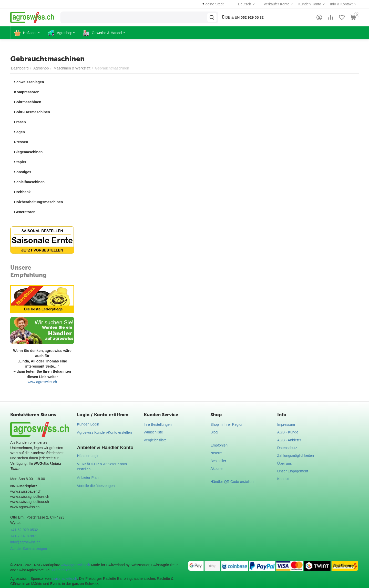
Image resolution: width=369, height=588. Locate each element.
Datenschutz (287, 448)
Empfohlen (219, 445)
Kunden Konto (310, 4)
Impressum (286, 424)
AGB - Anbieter (289, 440)
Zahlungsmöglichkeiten (296, 455)
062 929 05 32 (64, 570)
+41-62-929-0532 (24, 530)
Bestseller (218, 461)
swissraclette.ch (64, 579)
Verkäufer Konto (276, 4)
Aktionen (217, 469)
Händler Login (88, 456)
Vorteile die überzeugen (96, 486)
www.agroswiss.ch (42, 382)
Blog (214, 432)
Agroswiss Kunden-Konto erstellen (104, 432)
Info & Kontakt (341, 4)
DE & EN (243, 17)
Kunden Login (88, 424)
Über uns (285, 463)
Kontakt (283, 479)
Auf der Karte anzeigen (29, 549)
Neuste (216, 453)
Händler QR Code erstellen (232, 482)
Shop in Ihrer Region (227, 424)
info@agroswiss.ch (25, 542)
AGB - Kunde (288, 432)
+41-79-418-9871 (24, 536)
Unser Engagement (293, 471)
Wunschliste (153, 432)
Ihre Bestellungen (158, 424)
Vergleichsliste (155, 440)
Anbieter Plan (88, 478)
